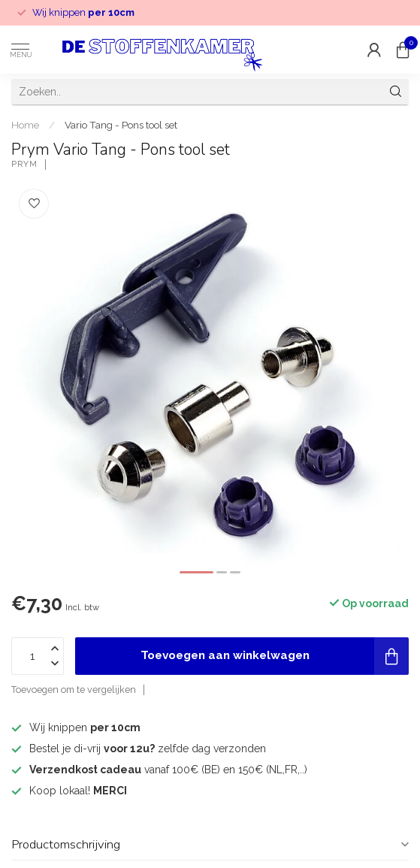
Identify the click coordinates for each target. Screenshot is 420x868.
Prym (24, 164)
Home (25, 125)
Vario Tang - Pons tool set (121, 125)
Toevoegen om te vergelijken (74, 690)
